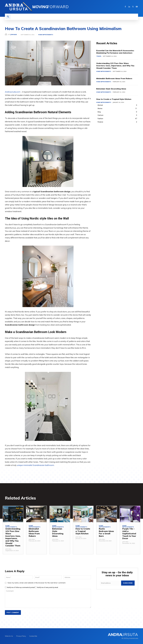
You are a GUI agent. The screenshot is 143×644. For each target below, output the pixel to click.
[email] (110, 583)
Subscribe (128, 583)
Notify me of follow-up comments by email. (21, 587)
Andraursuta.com (13, 92)
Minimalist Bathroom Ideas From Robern (116, 78)
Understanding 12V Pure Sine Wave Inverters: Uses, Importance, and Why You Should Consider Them (117, 66)
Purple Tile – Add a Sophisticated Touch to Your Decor (129, 534)
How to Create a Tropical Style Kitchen (116, 99)
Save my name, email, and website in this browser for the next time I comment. (37, 583)
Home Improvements (46, 35)
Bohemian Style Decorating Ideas (113, 89)
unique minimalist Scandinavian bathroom (35, 465)
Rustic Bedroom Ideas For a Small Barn (106, 532)
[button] (8, 17)
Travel (99, 56)
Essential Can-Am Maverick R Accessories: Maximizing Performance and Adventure (117, 52)
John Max (14, 35)
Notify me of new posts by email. (48, 587)
